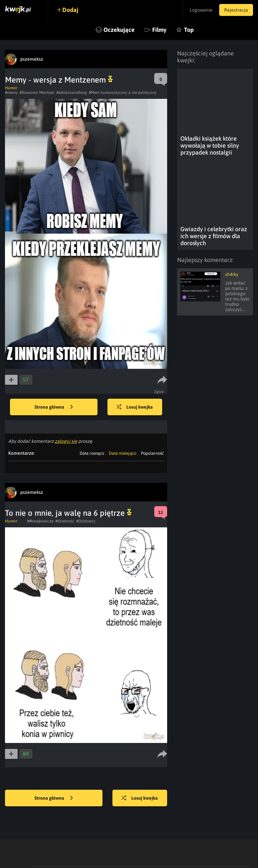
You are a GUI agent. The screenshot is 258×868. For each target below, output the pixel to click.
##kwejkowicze (40, 521)
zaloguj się (66, 441)
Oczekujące (119, 30)
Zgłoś (159, 392)
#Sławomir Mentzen (37, 93)
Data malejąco (123, 453)
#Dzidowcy (86, 521)
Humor (11, 88)
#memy (11, 93)
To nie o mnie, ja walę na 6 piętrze (68, 513)
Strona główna (54, 407)
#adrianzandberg (72, 93)
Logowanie (201, 10)
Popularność (152, 453)
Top (189, 30)
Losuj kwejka (135, 407)
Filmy (159, 30)
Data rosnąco (92, 453)
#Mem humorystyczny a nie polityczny (123, 93)
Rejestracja (236, 10)
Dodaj (70, 10)
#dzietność (65, 521)
